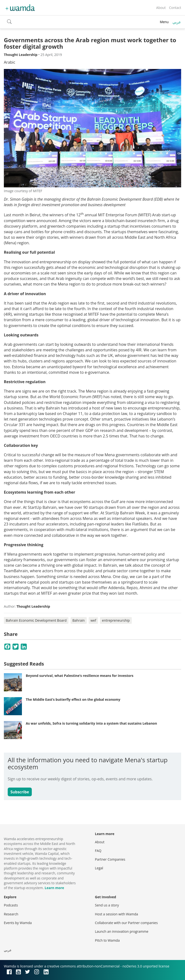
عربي (177, 22)
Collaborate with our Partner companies (126, 923)
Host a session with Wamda (116, 914)
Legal (99, 868)
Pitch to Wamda (107, 940)
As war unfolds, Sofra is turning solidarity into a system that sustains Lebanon (91, 723)
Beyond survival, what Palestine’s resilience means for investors (80, 676)
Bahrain (79, 620)
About (161, 8)
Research (11, 914)
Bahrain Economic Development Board (36, 620)
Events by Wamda (18, 923)
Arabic (10, 62)
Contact (175, 8)
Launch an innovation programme (122, 931)
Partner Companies (110, 859)
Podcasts (11, 905)
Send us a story (107, 905)
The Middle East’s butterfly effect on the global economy (73, 699)
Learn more (54, 888)
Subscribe (20, 792)
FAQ (98, 851)
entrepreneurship (116, 620)
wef (93, 620)
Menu (164, 22)
